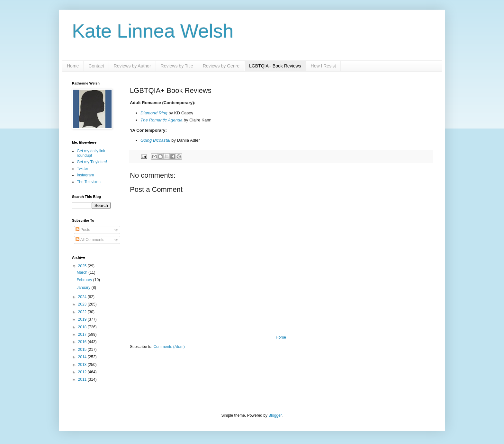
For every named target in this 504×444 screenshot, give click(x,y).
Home (73, 66)
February (85, 280)
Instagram (85, 175)
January (84, 288)
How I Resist (324, 66)
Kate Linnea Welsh (153, 31)
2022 (83, 312)
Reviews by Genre (221, 66)
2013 (83, 365)
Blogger (275, 415)
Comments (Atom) (169, 347)
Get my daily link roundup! (91, 153)
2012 (83, 372)
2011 (83, 379)
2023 (83, 304)
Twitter (82, 169)
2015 (83, 350)
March (82, 272)
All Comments (90, 240)
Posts (83, 230)
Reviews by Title (177, 66)
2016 (83, 342)
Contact (96, 66)
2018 (83, 327)
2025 (83, 266)
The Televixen (89, 182)
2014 (83, 357)
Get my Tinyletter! (92, 162)
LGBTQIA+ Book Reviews (275, 66)
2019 (83, 319)
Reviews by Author (132, 66)
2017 (83, 334)
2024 (83, 297)
